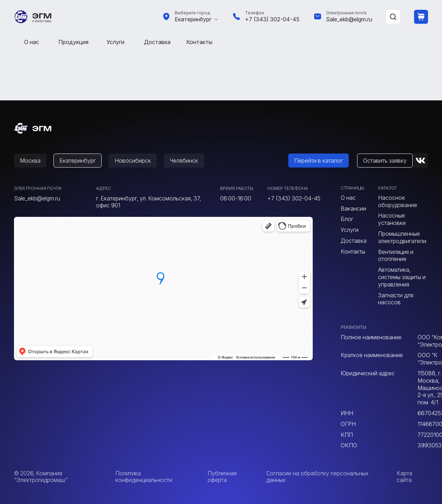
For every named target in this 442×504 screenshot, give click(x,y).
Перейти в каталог (318, 161)
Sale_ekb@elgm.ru (349, 19)
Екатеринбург (193, 19)
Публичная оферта (222, 476)
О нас (32, 42)
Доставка (157, 42)
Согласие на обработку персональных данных (317, 476)
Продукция (73, 42)
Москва (30, 161)
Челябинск (184, 161)
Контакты (199, 42)
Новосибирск (133, 161)
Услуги (115, 42)
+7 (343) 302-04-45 (272, 19)
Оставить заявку (385, 161)
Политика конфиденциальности (144, 476)
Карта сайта (404, 476)
